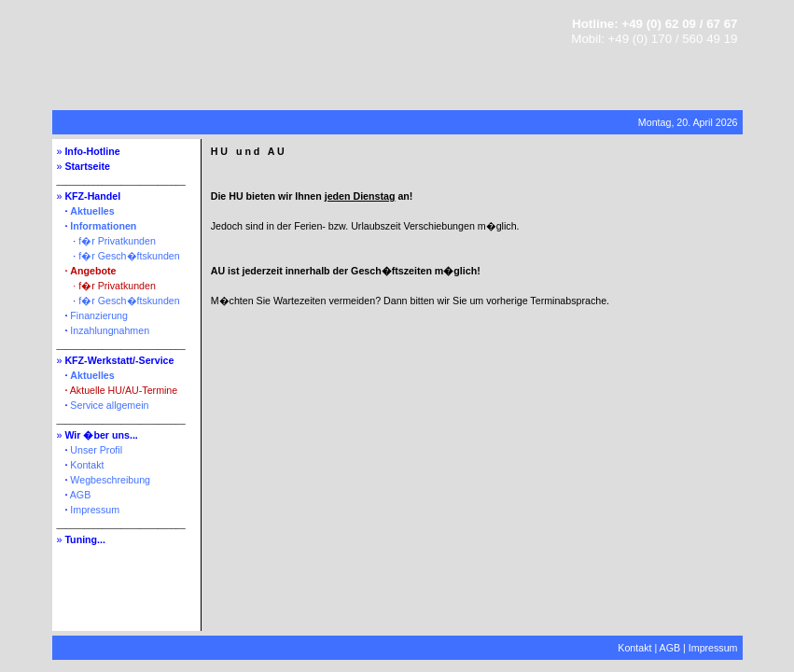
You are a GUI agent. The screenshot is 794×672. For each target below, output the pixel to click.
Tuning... (85, 539)
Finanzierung (99, 315)
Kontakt (87, 465)
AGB (81, 495)
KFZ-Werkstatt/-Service (119, 360)
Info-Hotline (92, 151)
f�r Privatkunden (117, 241)
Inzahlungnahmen (110, 330)
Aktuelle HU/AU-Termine (124, 390)
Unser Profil (96, 450)
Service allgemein (109, 405)
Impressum (95, 510)
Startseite (87, 166)
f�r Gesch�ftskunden (129, 256)
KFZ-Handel (92, 196)
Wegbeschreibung (110, 480)
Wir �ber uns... (101, 435)
